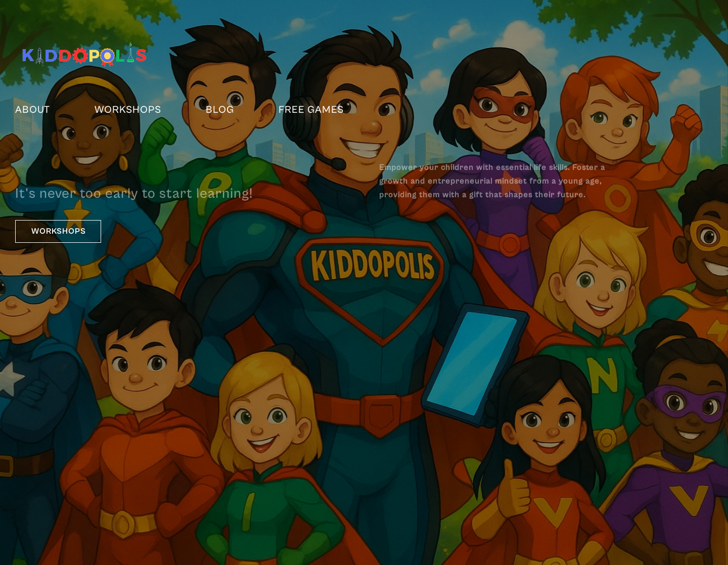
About (33, 110)
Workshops (128, 110)
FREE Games (311, 110)
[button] (58, 231)
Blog (220, 110)
